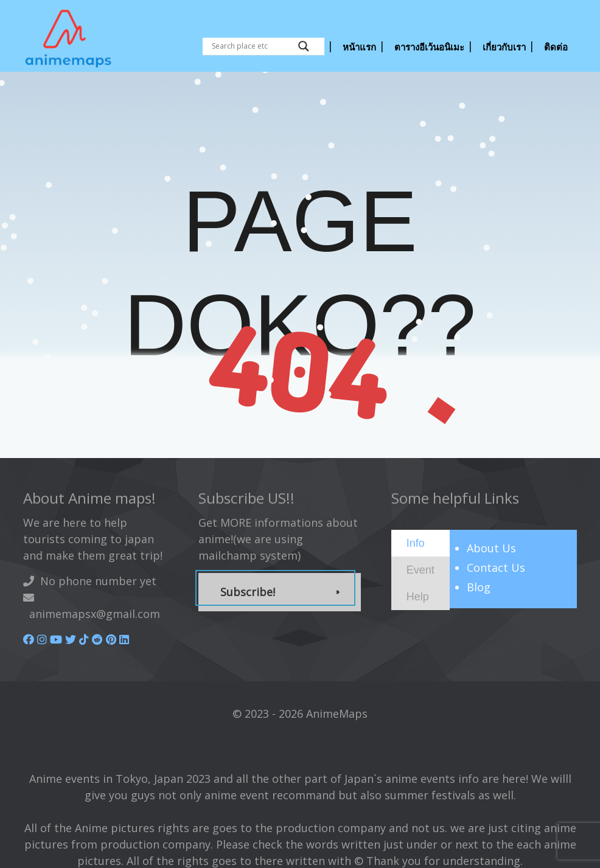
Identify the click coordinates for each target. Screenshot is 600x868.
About (491, 548)
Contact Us (496, 568)
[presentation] (416, 543)
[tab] (420, 543)
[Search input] (252, 46)
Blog (479, 587)
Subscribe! (248, 592)
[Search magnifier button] (304, 46)
